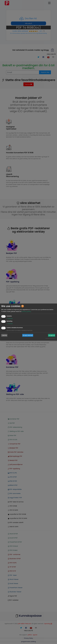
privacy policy (26, 311)
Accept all (52, 335)
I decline (4, 335)
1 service (10, 319)
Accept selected (28, 335)
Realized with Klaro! (50, 338)
